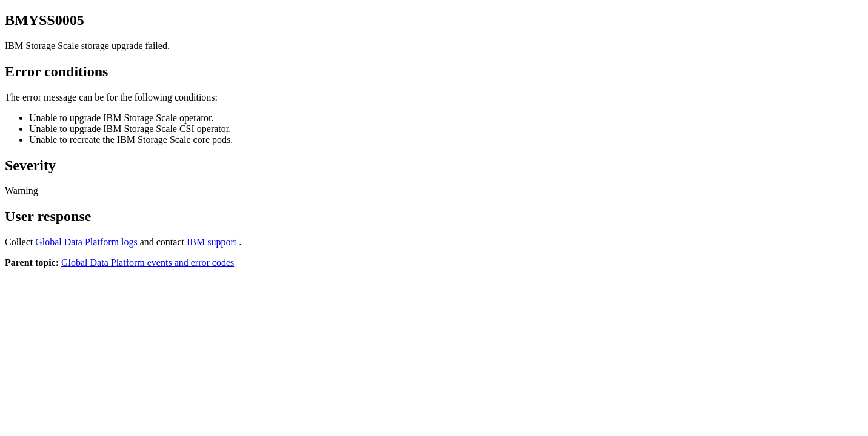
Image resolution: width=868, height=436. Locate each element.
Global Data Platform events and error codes (148, 263)
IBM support (213, 242)
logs (86, 242)
